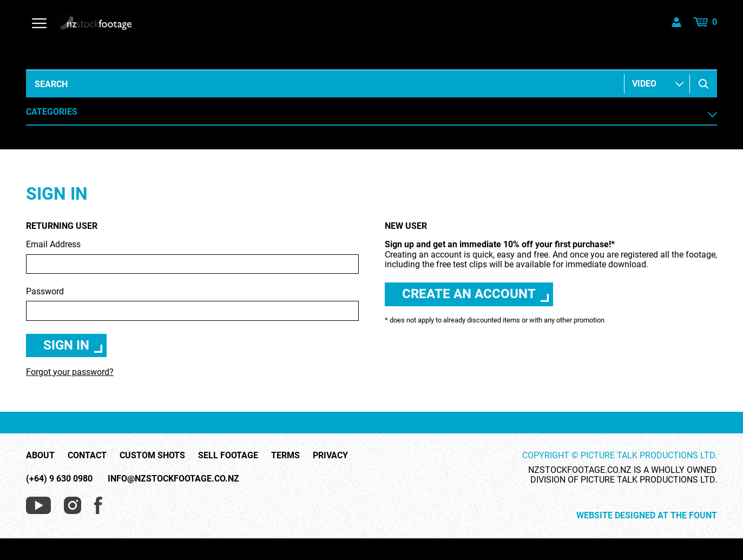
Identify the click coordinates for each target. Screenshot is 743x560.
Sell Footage (228, 456)
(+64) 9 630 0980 (59, 479)
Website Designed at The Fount (647, 516)
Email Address (192, 257)
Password (192, 304)
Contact (87, 456)
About (40, 456)
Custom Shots (152, 456)
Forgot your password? (70, 372)
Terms (285, 456)
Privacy (330, 456)
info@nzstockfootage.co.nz (173, 479)
